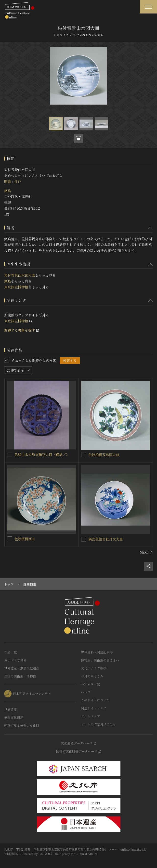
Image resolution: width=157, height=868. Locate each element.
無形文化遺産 (14, 717)
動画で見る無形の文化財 (22, 726)
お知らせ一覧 (91, 684)
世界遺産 (11, 710)
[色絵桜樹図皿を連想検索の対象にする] (10, 539)
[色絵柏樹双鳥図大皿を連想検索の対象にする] (84, 455)
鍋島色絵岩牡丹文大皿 (106, 539)
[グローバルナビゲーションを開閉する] (148, 7)
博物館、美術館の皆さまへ (100, 660)
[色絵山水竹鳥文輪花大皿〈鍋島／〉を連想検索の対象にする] (10, 454)
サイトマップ (91, 716)
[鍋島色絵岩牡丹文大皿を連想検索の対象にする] (84, 539)
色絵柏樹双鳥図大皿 (104, 455)
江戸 (18, 181)
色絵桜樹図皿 (25, 539)
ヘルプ (86, 692)
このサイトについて (95, 700)
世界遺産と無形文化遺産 (22, 668)
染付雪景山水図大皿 (20, 275)
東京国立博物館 (16, 287)
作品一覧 (11, 652)
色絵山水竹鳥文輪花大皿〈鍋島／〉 (42, 454)
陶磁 (8, 181)
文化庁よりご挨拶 (94, 668)
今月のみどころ (92, 676)
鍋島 (8, 191)
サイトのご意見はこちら (98, 724)
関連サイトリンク (94, 708)
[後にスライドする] (146, 552)
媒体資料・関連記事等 (97, 652)
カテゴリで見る (15, 660)
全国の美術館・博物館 (20, 676)
